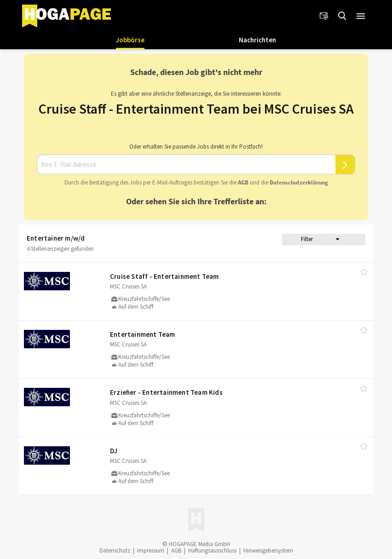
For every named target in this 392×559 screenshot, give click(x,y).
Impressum (151, 550)
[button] (361, 16)
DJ (114, 451)
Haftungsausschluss (212, 550)
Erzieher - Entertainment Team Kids (166, 392)
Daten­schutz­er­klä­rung (299, 182)
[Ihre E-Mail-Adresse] (186, 165)
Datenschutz (115, 550)
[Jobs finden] (342, 16)
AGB (243, 182)
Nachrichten (257, 40)
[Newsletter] (324, 16)
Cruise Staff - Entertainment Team (164, 276)
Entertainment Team (143, 334)
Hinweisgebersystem (268, 550)
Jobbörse (130, 40)
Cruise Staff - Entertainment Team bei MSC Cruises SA (196, 109)
